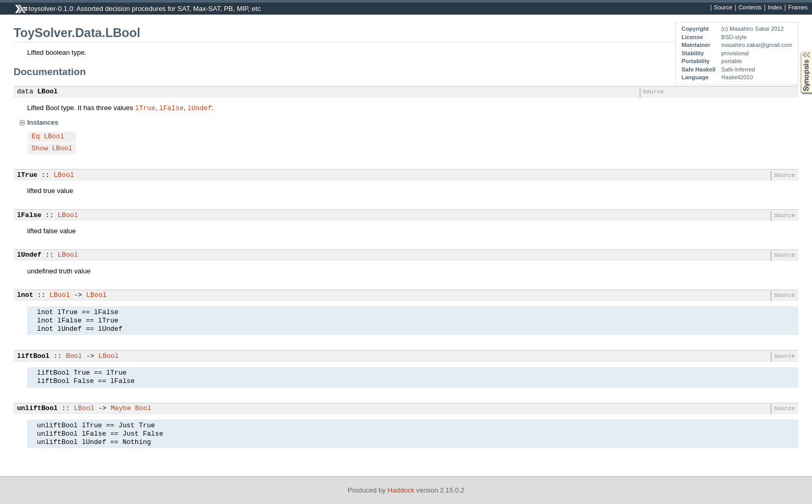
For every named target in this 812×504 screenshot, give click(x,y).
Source (723, 8)
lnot (25, 295)
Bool (74, 356)
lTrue (145, 107)
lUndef (200, 107)
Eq (36, 137)
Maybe (121, 409)
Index (775, 8)
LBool (48, 92)
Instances (43, 122)
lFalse (171, 107)
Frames (798, 8)
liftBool (33, 356)
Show (40, 149)
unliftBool (38, 409)
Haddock (401, 490)
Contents (750, 8)
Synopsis (798, 51)
